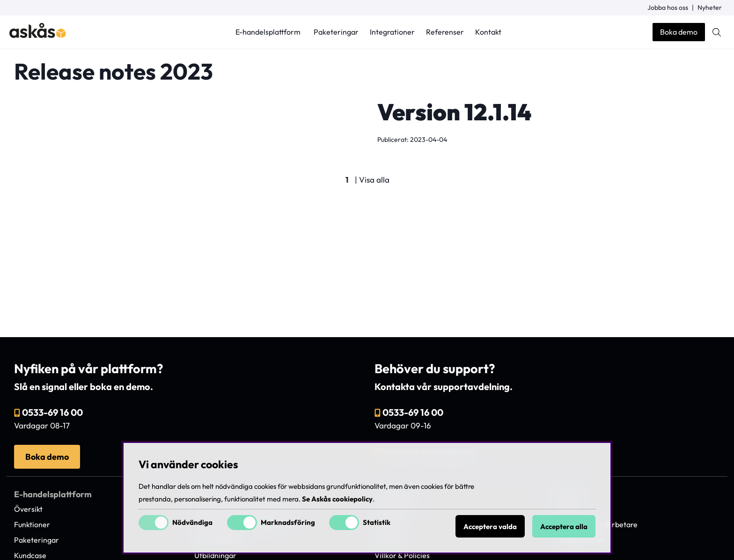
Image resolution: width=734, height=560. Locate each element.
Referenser (445, 32)
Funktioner (32, 524)
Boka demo (679, 32)
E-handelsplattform (268, 32)
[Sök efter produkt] (717, 32)
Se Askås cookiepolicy (337, 499)
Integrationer (392, 32)
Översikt (28, 509)
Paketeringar (336, 32)
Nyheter (710, 7)
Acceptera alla (564, 527)
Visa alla (374, 180)
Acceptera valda (490, 527)
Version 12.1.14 (454, 112)
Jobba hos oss (668, 7)
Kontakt (488, 32)
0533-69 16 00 (52, 412)
